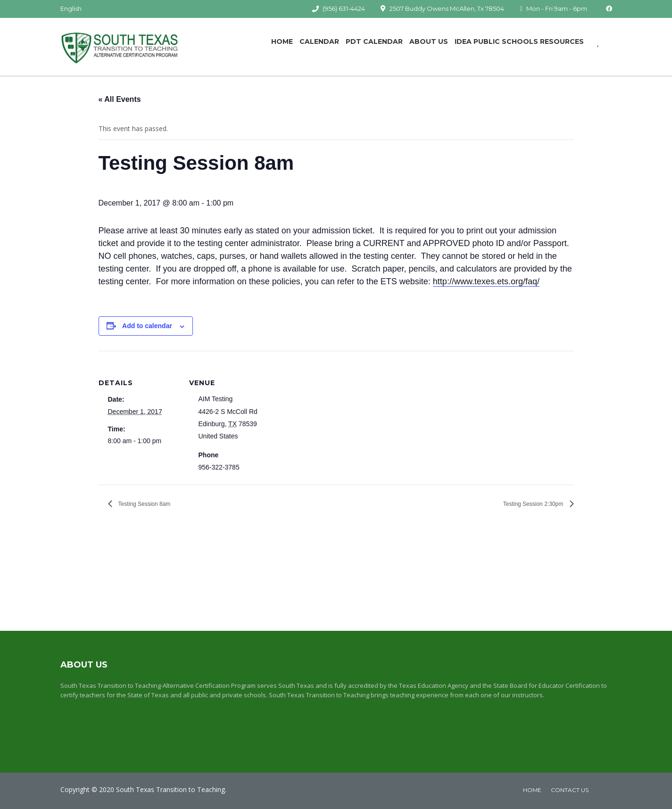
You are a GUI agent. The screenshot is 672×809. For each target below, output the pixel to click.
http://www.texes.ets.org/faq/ (486, 281)
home (532, 790)
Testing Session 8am (144, 504)
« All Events (120, 99)
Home (282, 41)
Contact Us (570, 790)
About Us (429, 41)
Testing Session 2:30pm (534, 504)
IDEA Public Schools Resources (519, 41)
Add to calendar (147, 326)
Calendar (319, 41)
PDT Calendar (374, 41)
